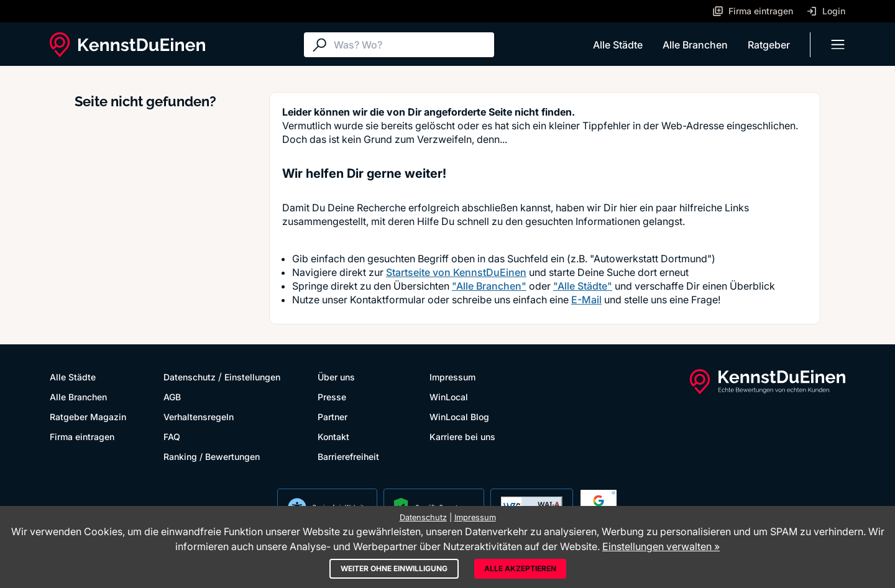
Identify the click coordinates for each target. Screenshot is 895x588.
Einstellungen (252, 377)
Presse (332, 397)
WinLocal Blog (459, 417)
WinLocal (449, 397)
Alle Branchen (695, 45)
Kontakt (333, 437)
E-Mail (586, 300)
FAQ (172, 437)
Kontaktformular (388, 300)
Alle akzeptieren (520, 568)
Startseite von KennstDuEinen (456, 272)
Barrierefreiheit (348, 457)
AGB (172, 397)
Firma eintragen (82, 437)
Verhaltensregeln (199, 417)
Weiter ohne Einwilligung (394, 568)
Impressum (452, 377)
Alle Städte (618, 45)
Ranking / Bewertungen (212, 457)
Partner (333, 417)
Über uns (336, 377)
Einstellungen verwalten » (661, 546)
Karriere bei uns (462, 437)
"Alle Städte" (583, 286)
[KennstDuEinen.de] (127, 45)
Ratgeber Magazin (88, 417)
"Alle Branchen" (489, 286)
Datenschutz (190, 377)
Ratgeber (769, 45)
